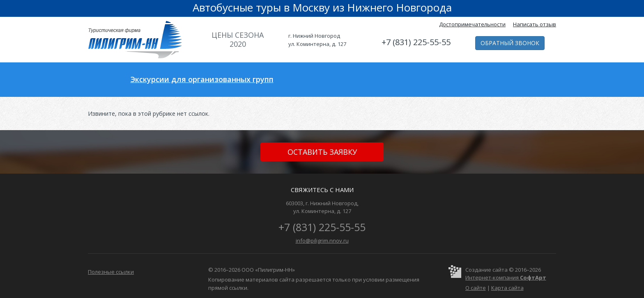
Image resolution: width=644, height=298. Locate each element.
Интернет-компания (506, 277)
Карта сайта (507, 288)
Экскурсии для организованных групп (202, 79)
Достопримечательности (472, 24)
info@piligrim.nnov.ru (322, 241)
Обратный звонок (510, 43)
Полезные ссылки (111, 272)
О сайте (476, 288)
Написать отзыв (535, 24)
